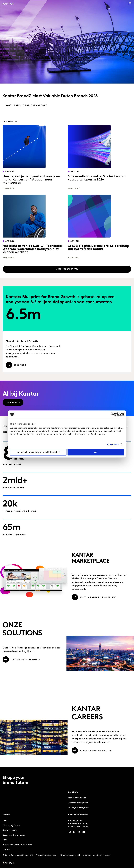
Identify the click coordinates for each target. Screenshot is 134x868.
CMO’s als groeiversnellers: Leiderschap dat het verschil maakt (98, 248)
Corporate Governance (14, 835)
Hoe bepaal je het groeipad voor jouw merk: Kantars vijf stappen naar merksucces (32, 180)
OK (96, 452)
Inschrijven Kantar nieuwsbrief (17, 844)
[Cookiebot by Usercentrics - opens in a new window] (112, 414)
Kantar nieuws (10, 830)
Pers (5, 839)
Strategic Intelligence (78, 807)
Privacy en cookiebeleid (70, 855)
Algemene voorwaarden (46, 855)
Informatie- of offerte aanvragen (97, 855)
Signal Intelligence (77, 797)
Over (5, 820)
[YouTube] (79, 832)
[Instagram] (70, 832)
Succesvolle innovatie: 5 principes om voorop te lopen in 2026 (97, 178)
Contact (6, 849)
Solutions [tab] (73, 792)
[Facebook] (74, 832)
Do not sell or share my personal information (38, 452)
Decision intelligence (78, 802)
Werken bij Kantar (11, 825)
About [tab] (6, 814)
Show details (113, 444)
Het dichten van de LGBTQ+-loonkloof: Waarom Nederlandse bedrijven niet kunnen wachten (33, 249)
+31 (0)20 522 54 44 (79, 826)
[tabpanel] (100, 802)
